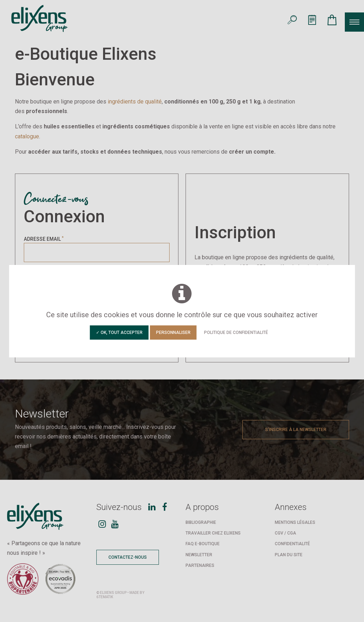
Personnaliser (173, 333)
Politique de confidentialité (236, 333)
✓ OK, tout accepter (119, 333)
